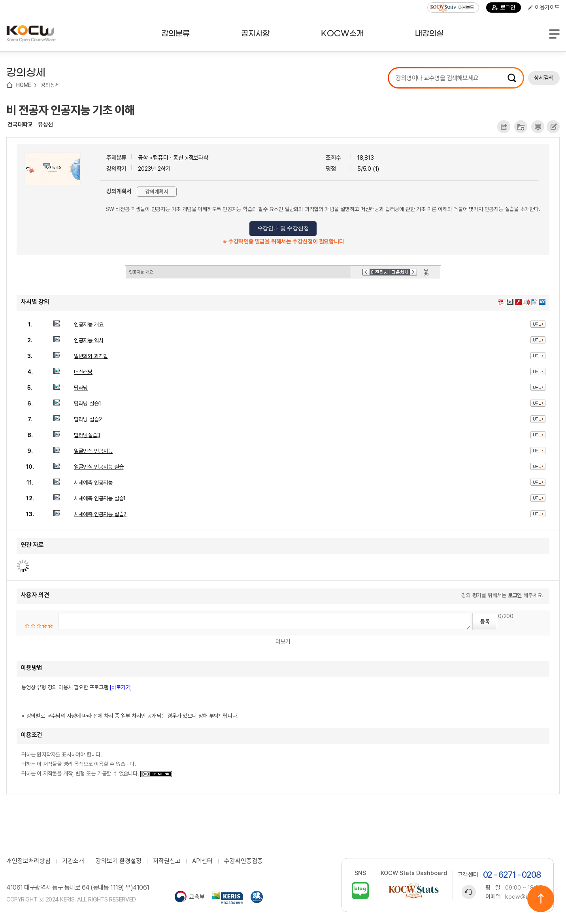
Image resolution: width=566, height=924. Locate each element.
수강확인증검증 (243, 861)
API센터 (202, 861)
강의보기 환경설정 (119, 861)
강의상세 (50, 85)
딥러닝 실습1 (88, 404)
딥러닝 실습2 (88, 419)
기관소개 (73, 861)
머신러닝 (83, 372)
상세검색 (544, 78)
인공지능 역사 (89, 340)
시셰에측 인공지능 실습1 (100, 498)
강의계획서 (157, 192)
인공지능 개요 (89, 324)
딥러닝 (81, 388)
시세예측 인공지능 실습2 (100, 514)
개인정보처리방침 (28, 861)
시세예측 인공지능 (93, 483)
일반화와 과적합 (91, 356)
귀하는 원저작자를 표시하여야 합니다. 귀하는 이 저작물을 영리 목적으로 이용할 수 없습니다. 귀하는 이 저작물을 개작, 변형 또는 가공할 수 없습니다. (97, 764)
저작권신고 (167, 861)
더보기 (283, 641)
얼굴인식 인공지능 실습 (99, 467)
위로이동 (541, 899)
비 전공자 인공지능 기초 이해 (70, 110)
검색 (512, 78)
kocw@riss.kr (524, 897)
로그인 (504, 8)
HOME (24, 85)
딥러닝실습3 (87, 435)
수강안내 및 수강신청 (283, 228)
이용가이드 (544, 8)
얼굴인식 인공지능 (93, 451)
